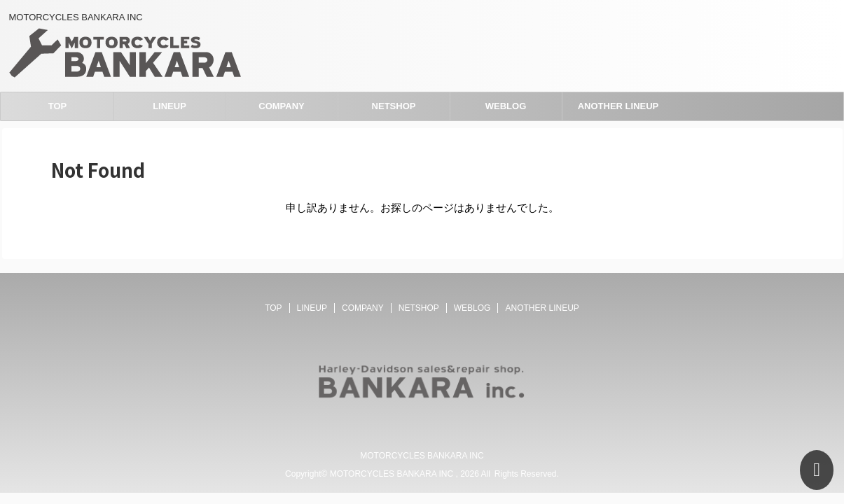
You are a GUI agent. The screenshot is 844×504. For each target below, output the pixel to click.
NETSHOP (394, 106)
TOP (58, 106)
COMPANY (281, 106)
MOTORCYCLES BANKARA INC (422, 456)
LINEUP (170, 106)
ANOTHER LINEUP (618, 106)
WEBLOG (506, 106)
